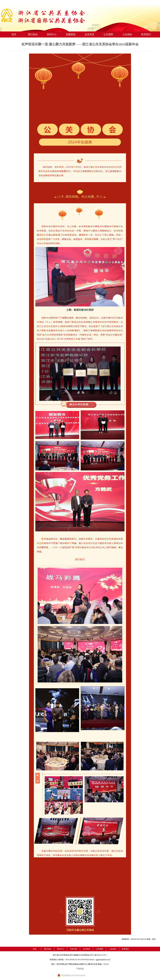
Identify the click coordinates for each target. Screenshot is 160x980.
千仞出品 (80, 969)
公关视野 (108, 34)
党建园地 (71, 34)
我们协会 (33, 34)
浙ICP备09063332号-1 (99, 955)
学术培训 (74, 949)
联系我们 (146, 34)
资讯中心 (52, 34)
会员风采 (89, 34)
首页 (14, 34)
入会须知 (127, 34)
